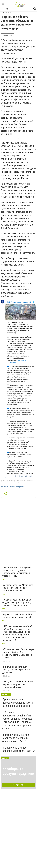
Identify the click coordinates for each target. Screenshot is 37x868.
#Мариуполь (5, 487)
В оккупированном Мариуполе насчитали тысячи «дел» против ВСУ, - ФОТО (18, 588)
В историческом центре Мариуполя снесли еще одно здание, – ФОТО (16, 738)
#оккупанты (20, 487)
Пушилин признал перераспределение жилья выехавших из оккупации (18, 703)
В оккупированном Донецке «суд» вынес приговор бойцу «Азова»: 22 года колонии (17, 602)
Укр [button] (7, 9)
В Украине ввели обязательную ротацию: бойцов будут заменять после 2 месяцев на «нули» (18, 654)
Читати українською (7, 35)
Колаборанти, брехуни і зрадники (18, 771)
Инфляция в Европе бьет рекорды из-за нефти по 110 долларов (16, 670)
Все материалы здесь (18, 785)
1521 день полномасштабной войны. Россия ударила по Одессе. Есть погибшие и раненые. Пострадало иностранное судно (18, 720)
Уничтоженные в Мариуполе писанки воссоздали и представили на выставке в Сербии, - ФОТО (17, 572)
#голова (12, 487)
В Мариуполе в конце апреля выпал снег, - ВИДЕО (18, 749)
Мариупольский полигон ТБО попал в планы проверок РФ (17, 616)
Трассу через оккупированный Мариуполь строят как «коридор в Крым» (18, 684)
